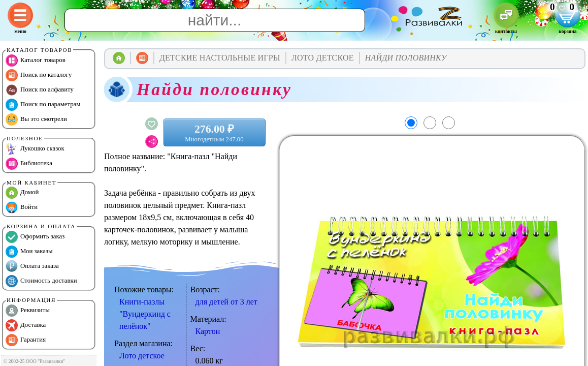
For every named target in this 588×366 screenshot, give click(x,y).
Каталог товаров (36, 60)
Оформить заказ (35, 237)
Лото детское (142, 356)
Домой (22, 193)
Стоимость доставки (41, 281)
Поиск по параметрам (43, 105)
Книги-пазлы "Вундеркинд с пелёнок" (145, 314)
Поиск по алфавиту (40, 90)
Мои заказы (29, 252)
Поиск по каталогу (39, 75)
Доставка (26, 325)
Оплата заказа (32, 266)
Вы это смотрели (36, 119)
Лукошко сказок (35, 149)
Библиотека (29, 164)
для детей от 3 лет (226, 302)
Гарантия (26, 340)
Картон (208, 331)
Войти (22, 207)
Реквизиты (28, 311)
